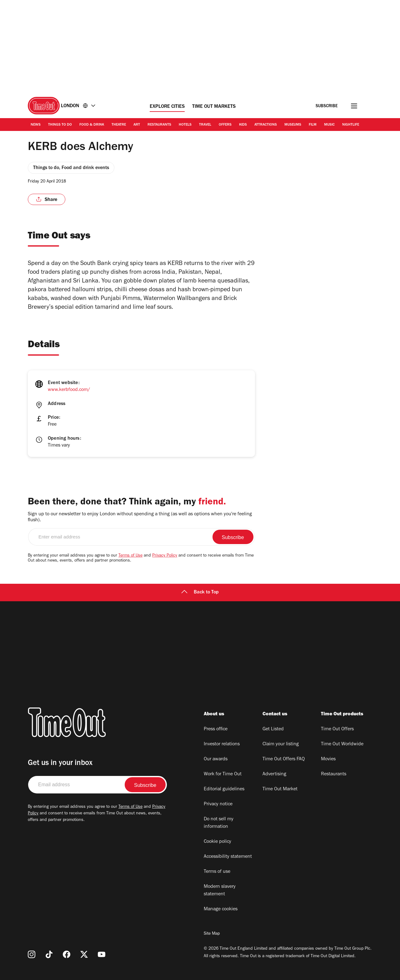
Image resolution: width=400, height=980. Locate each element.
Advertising (274, 774)
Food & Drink (92, 125)
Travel (205, 125)
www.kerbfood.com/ (69, 390)
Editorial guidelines (224, 789)
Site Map (212, 934)
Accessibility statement (228, 857)
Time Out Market (280, 789)
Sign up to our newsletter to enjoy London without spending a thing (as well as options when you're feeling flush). (140, 517)
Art (137, 125)
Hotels (185, 125)
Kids (243, 125)
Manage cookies (221, 909)
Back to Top (200, 592)
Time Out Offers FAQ (284, 759)
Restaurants (159, 125)
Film (313, 125)
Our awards (216, 759)
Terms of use (217, 872)
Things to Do (60, 125)
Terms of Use (130, 556)
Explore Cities (167, 107)
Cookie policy (217, 842)
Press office (216, 729)
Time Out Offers (337, 729)
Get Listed (273, 729)
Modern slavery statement (220, 891)
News (36, 125)
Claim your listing (281, 744)
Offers (225, 125)
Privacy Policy (165, 556)
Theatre (119, 125)
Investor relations (222, 744)
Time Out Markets (214, 107)
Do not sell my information (219, 823)
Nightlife (351, 125)
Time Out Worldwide (342, 744)
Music (329, 125)
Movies (328, 759)
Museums (293, 125)
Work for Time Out (223, 774)
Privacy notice (218, 804)
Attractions (266, 125)
